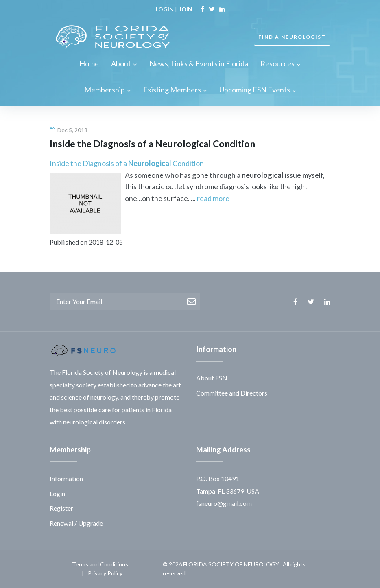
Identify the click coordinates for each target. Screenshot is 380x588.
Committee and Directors (232, 393)
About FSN (212, 378)
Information (66, 478)
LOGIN (165, 9)
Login (57, 493)
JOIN (186, 9)
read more (213, 198)
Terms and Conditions (100, 564)
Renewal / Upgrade (76, 523)
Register (61, 508)
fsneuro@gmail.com (224, 503)
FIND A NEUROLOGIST (292, 37)
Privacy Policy (105, 573)
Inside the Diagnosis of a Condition (127, 163)
